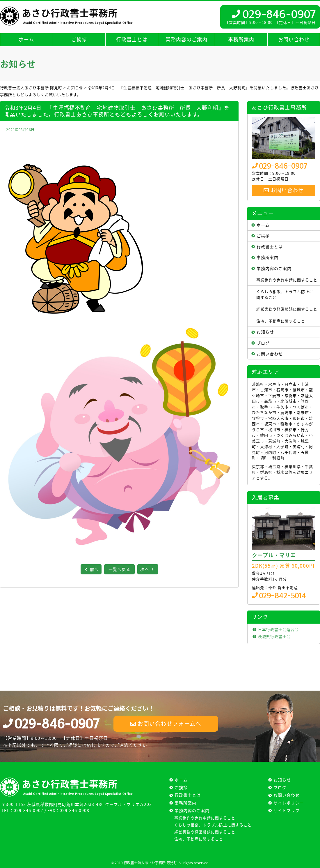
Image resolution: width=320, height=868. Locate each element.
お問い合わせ (294, 39)
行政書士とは (132, 39)
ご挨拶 (79, 39)
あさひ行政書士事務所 (77, 15)
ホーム (26, 39)
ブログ (263, 343)
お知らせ (265, 332)
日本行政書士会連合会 (278, 629)
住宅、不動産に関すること (281, 321)
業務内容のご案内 (186, 39)
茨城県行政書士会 (274, 636)
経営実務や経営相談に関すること (287, 309)
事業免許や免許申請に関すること (287, 280)
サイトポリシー (289, 803)
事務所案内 (241, 39)
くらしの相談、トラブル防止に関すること (285, 294)
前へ (91, 569)
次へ (148, 569)
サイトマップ (287, 810)
